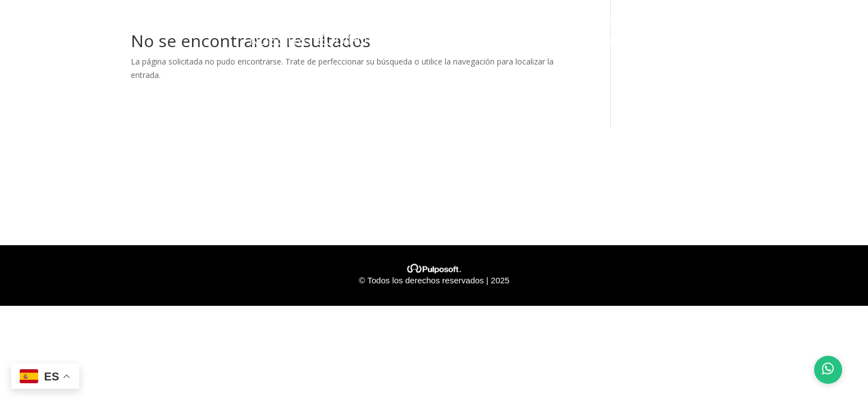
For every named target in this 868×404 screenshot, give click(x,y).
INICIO (79, 25)
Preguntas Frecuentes (555, 42)
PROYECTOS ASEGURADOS (487, 25)
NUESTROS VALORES (318, 25)
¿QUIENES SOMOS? (175, 25)
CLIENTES (619, 25)
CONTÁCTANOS (429, 42)
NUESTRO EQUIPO (308, 42)
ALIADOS (780, 25)
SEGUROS (696, 25)
